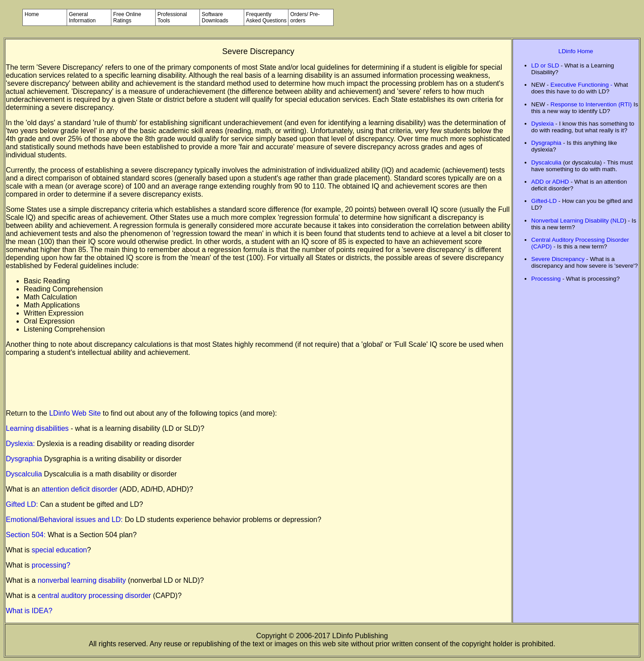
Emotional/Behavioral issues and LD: (65, 520)
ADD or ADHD (550, 182)
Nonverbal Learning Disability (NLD (578, 221)
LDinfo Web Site (75, 413)
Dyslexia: (21, 444)
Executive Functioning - (582, 85)
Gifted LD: (22, 504)
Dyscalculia (24, 474)
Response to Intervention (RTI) (591, 104)
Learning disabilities (38, 428)
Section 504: (27, 535)
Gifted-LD (544, 201)
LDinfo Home (576, 51)
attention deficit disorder (80, 489)
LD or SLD (545, 65)
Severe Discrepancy (558, 259)
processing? (51, 565)
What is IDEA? (29, 611)
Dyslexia (542, 124)
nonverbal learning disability (83, 580)
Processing (546, 279)
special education (59, 550)
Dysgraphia (24, 459)
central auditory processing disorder (95, 596)
